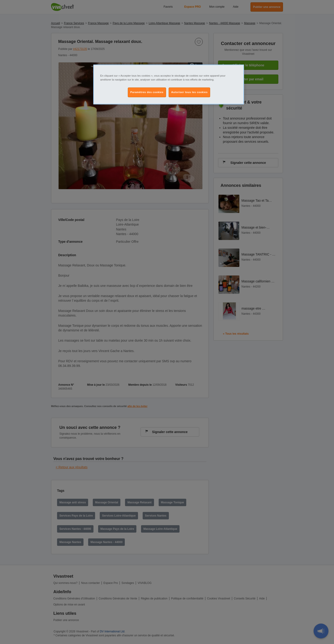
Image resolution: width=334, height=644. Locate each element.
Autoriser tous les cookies (189, 92)
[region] (169, 84)
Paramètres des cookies (147, 92)
